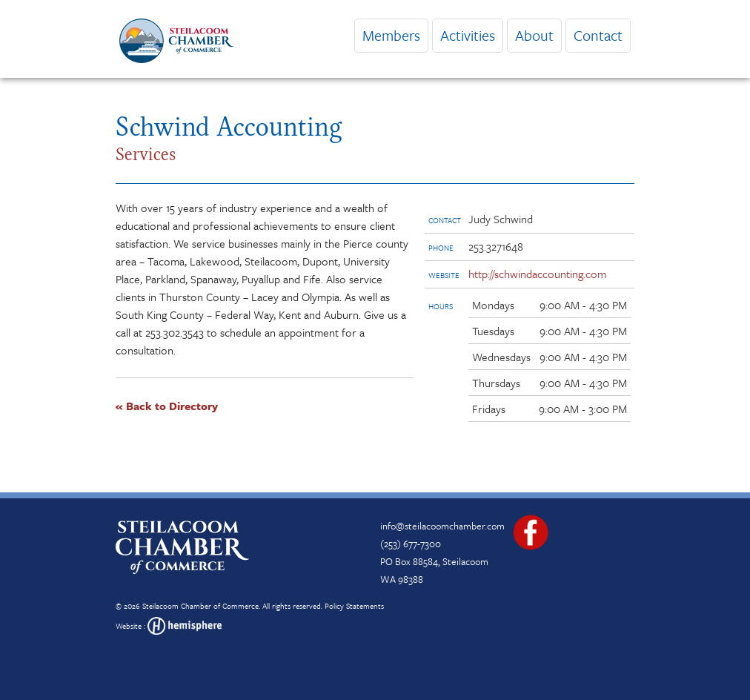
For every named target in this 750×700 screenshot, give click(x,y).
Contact (598, 35)
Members (391, 35)
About (534, 35)
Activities (468, 35)
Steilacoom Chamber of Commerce (200, 606)
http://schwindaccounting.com (537, 274)
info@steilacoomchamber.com (442, 526)
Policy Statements (354, 606)
